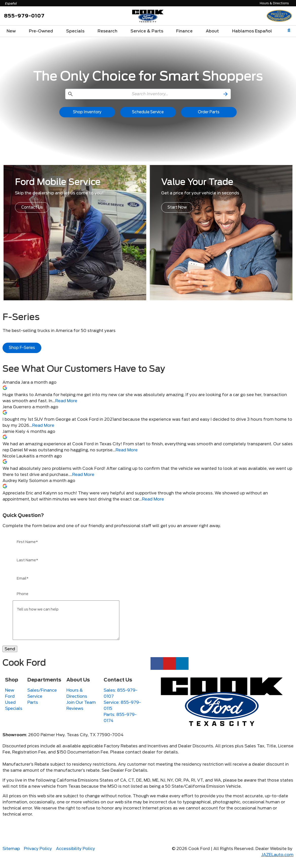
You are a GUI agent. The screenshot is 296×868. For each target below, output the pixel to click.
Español (11, 3)
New (11, 31)
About (212, 31)
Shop (12, 687)
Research (107, 31)
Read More (66, 401)
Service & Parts (147, 31)
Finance (184, 31)
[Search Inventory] (148, 94)
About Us (78, 687)
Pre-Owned (41, 31)
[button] (226, 94)
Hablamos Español (252, 31)
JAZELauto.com (277, 862)
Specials (75, 31)
